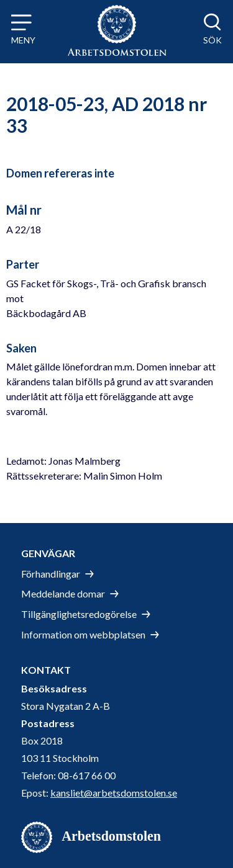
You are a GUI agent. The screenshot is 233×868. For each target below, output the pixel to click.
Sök (212, 40)
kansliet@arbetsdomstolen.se (114, 793)
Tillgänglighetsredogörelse (79, 614)
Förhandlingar (51, 574)
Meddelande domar (63, 593)
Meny (23, 40)
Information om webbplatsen (83, 634)
